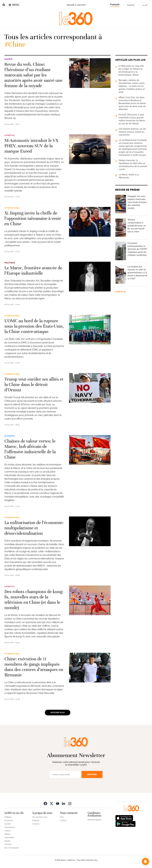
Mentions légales (95, 820)
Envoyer (92, 774)
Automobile (9, 838)
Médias (7, 834)
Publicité (36, 820)
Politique (10, 263)
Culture (7, 831)
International (12, 208)
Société (9, 59)
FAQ (62, 817)
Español (131, 5)
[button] (145, 861)
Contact (63, 820)
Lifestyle (10, 135)
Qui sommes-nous (40, 817)
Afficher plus (58, 713)
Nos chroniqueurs (12, 848)
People (7, 841)
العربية (145, 5)
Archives (36, 824)
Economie (10, 436)
